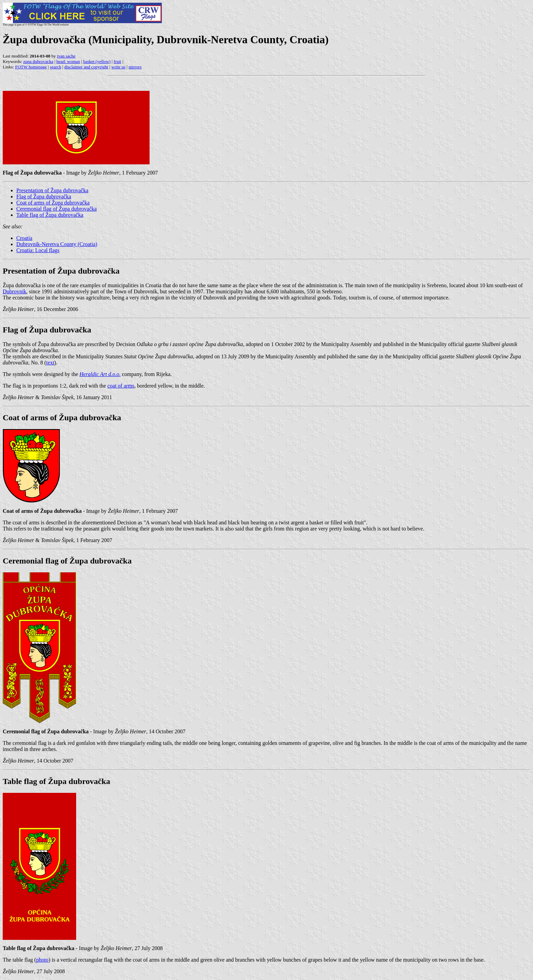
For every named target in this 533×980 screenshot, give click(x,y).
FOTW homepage (31, 67)
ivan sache (66, 56)
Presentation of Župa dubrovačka (52, 190)
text (50, 363)
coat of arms (121, 386)
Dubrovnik (14, 291)
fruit (117, 61)
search (56, 67)
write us (119, 67)
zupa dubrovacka (38, 61)
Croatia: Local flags (38, 250)
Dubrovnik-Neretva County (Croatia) (57, 244)
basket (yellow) (97, 61)
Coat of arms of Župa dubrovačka (53, 203)
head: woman (68, 61)
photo (42, 960)
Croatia (24, 238)
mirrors (135, 67)
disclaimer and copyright (86, 67)
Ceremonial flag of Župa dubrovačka (56, 209)
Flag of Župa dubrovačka (44, 197)
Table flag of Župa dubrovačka (50, 215)
